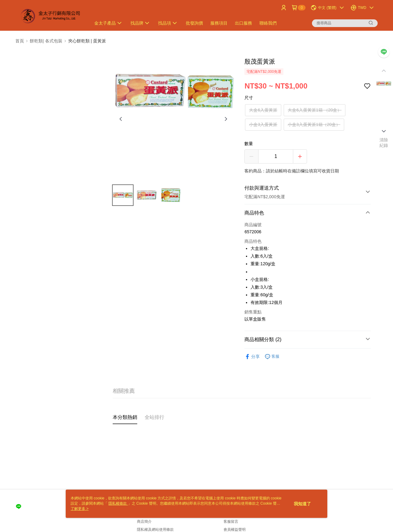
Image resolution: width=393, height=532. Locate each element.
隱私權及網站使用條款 (155, 530)
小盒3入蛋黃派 (263, 124)
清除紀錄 (384, 143)
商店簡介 (144, 522)
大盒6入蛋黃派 (263, 110)
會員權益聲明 (235, 530)
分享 (252, 357)
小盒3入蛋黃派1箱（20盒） (314, 124)
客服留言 (231, 522)
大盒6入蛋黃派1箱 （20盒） (315, 110)
